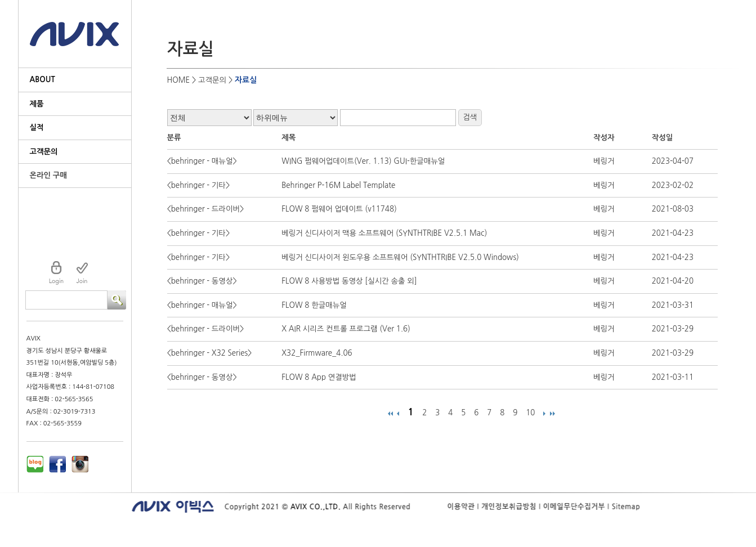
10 (531, 413)
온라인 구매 (48, 175)
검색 (470, 117)
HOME (179, 80)
